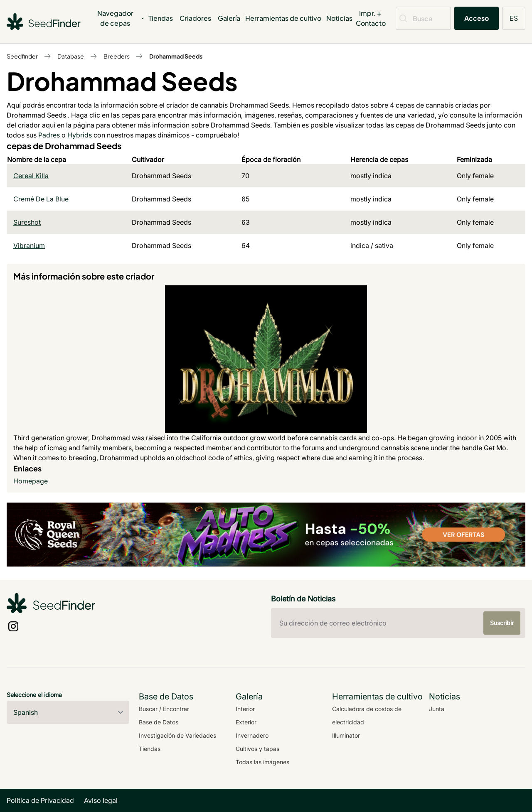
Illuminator (346, 735)
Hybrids (80, 135)
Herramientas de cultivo (283, 18)
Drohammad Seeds (176, 56)
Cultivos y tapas (257, 749)
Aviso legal (101, 800)
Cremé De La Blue (41, 199)
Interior (245, 709)
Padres (49, 135)
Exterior (246, 722)
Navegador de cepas (121, 18)
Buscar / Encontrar (164, 709)
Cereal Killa (31, 176)
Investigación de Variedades (177, 735)
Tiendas (161, 18)
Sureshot (27, 222)
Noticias (339, 18)
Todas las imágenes (262, 762)
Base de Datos (159, 722)
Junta (437, 709)
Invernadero (252, 735)
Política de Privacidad (40, 800)
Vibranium (29, 245)
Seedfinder (22, 56)
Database (71, 56)
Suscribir (502, 623)
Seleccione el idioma (34, 695)
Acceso (477, 18)
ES (514, 18)
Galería (229, 18)
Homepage (31, 481)
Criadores (195, 18)
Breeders (117, 56)
